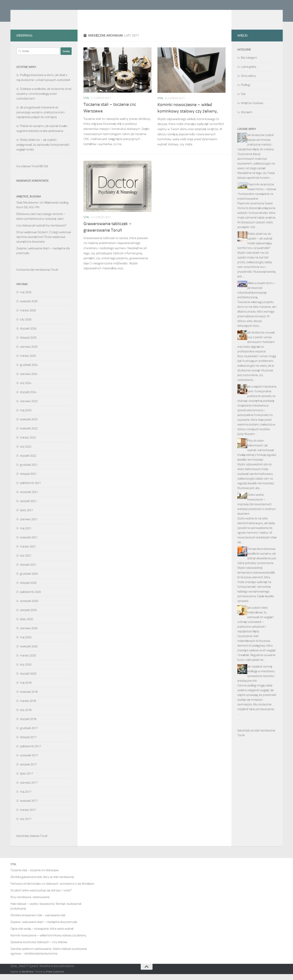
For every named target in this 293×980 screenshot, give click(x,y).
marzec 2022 (28, 443)
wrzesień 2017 (29, 761)
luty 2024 (26, 389)
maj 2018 (26, 689)
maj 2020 (26, 643)
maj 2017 (26, 798)
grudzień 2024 (29, 371)
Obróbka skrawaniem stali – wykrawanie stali (38, 921)
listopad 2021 (28, 480)
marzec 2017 (28, 816)
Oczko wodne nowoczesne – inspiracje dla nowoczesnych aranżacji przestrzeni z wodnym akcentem (257, 510)
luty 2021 (26, 561)
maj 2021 (26, 534)
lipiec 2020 (26, 625)
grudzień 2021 (29, 471)
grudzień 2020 (29, 580)
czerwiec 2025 (29, 353)
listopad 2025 (28, 344)
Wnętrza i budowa (252, 109)
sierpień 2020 (28, 616)
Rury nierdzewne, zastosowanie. (30, 903)
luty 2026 (26, 325)
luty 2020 (26, 670)
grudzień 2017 (29, 734)
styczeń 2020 (28, 680)
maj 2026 (26, 298)
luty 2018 (26, 716)
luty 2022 (26, 452)
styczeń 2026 (28, 334)
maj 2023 (26, 416)
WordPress (28, 978)
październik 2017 (30, 752)
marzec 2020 (28, 661)
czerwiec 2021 (29, 525)
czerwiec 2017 (29, 789)
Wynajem (247, 118)
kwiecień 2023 (29, 425)
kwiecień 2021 (29, 543)
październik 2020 (30, 598)
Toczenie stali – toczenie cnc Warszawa (34, 876)
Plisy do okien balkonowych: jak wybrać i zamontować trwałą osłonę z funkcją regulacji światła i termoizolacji (257, 456)
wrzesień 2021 (29, 498)
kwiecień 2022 (29, 434)
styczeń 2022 (28, 462)
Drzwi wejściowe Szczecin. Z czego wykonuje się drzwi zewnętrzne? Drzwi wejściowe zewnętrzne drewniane (44, 243)
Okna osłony (248, 82)
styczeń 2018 (28, 725)
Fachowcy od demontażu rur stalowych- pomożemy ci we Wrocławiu (52, 890)
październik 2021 (30, 489)
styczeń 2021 (28, 571)
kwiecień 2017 (29, 807)
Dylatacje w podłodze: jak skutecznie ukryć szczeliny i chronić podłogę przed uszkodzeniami (44, 100)
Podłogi (246, 91)
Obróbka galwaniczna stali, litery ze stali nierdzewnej (42, 883)
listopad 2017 (28, 743)
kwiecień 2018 (29, 698)
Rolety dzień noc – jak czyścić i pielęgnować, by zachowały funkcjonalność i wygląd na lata (43, 151)
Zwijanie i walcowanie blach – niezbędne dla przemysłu (44, 928)
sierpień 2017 (28, 770)
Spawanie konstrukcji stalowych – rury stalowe (39, 948)
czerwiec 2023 (29, 407)
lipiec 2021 (26, 516)
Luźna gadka (249, 73)
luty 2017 (26, 825)
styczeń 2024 (28, 398)
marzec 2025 (28, 362)
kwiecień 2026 (29, 307)
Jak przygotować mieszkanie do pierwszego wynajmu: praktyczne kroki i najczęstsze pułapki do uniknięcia (41, 118)
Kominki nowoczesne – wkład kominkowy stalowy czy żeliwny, (49, 941)
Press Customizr (55, 978)
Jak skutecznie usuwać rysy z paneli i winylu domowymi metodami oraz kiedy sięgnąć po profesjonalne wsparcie (256, 348)
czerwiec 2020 (29, 634)
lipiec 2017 (26, 779)
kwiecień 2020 (29, 652)
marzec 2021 (28, 552)
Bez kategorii (249, 64)
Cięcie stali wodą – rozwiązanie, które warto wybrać (42, 935)
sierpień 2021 (28, 507)
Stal (86, 104)
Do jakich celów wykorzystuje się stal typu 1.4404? (41, 896)
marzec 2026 (28, 316)
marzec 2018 (28, 707)
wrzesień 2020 (29, 607)
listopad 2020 (28, 589)
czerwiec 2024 (29, 380)
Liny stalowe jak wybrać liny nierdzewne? (41, 231)
